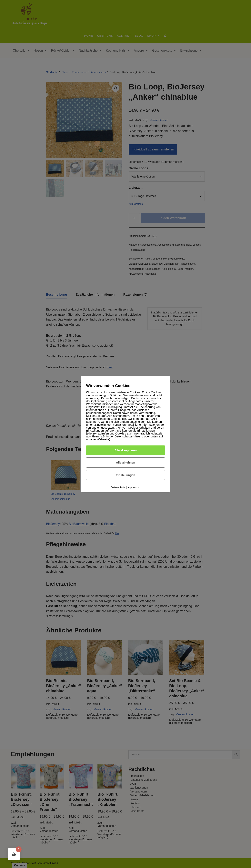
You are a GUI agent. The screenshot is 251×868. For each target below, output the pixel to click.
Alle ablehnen (125, 462)
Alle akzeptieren (125, 450)
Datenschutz (118, 487)
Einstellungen (125, 475)
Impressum (134, 487)
